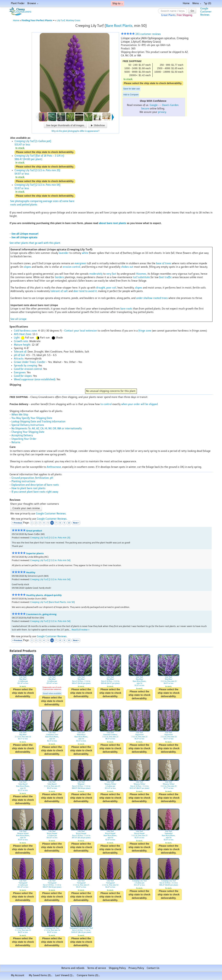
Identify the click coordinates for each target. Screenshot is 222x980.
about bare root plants (112, 223)
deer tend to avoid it (85, 291)
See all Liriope (18, 319)
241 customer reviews (141, 34)
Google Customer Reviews (51, 514)
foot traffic (165, 277)
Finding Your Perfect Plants (38, 20)
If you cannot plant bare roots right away (35, 492)
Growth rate (21, 341)
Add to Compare (131, 95)
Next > (76, 523)
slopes (27, 267)
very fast (111, 274)
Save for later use (131, 89)
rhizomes (141, 274)
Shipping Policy (117, 968)
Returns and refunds (73, 968)
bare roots (126, 309)
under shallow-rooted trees (152, 298)
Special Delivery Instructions (28, 425)
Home (186, 3)
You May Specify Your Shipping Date (32, 418)
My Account (18, 975)
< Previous (17, 523)
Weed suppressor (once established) (35, 379)
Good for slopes (23, 376)
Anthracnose (54, 467)
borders (60, 277)
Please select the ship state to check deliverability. (153, 83)
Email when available (52, 693)
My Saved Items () (41, 975)
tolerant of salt (59, 291)
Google (154, 105)
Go (192, 11)
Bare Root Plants (119, 26)
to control (106, 404)
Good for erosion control (28, 369)
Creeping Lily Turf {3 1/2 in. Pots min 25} (50, 538)
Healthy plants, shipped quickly (44, 595)
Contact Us (153, 968)
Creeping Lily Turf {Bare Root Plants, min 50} (52, 602)
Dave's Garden (170, 105)
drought (101, 288)
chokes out (127, 267)
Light (17, 338)
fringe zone (145, 331)
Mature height (22, 345)
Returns (16, 442)
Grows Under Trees (25, 362)
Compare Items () (88, 975)
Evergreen (20, 373)
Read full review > (81, 630)
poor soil (111, 288)
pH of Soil (19, 355)
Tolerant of (20, 352)
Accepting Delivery (22, 435)
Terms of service (97, 968)
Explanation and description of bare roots (35, 485)
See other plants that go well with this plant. (35, 243)
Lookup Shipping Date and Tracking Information (38, 422)
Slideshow (98, 125)
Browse (33, 3)
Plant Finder (18, 3)
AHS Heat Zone (22, 334)
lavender (64, 253)
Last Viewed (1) (65, 975)
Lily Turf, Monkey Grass (69, 20)
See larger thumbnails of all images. (65, 125)
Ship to (118, 4)
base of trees (164, 263)
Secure (145, 109)
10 (69, 523)
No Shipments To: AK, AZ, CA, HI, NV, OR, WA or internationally (47, 429)
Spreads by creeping (25, 366)
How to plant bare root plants (28, 488)
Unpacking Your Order (24, 439)
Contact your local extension (81, 331)
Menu (197, 3)
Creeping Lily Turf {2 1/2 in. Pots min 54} (50, 560)
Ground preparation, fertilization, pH (32, 478)
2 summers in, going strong (41, 614)
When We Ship (20, 415)
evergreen (80, 263)
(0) (208, 3)
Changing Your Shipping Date (28, 432)
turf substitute (141, 277)
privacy (162, 112)
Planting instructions (23, 481)
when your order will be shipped (139, 404)
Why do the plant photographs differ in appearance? (75, 131)
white (85, 253)
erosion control (72, 267)
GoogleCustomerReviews (206, 12)
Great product (34, 531)
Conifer (41, 362)
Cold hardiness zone (25, 331)
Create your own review (26, 508)
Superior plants (35, 553)
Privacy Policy (136, 968)
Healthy (31, 572)
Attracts (19, 359)
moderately (96, 274)
